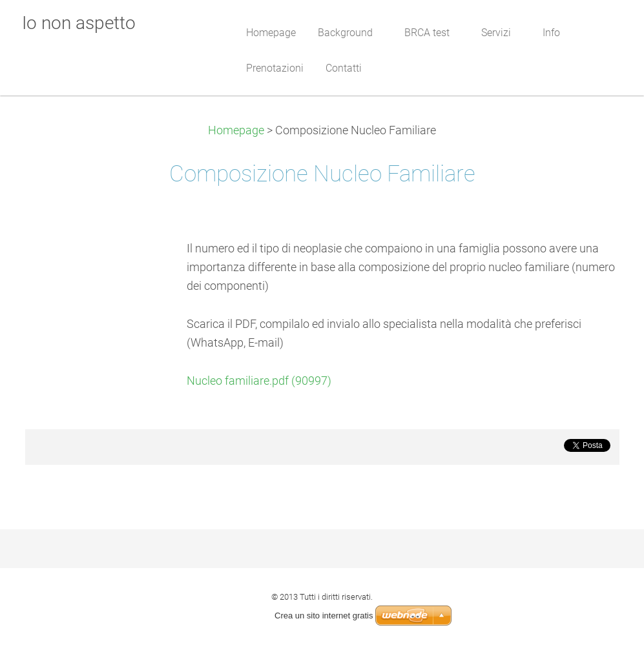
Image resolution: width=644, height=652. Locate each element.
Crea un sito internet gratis (324, 616)
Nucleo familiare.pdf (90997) (259, 381)
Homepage (236, 130)
